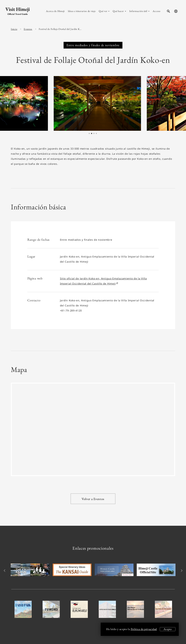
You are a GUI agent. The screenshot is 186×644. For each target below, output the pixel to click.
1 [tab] (89, 134)
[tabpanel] (66, 103)
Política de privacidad (144, 629)
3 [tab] (94, 134)
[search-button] (168, 11)
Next (181, 571)
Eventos (28, 29)
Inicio (14, 29)
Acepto (168, 629)
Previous (5, 571)
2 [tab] (92, 134)
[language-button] (176, 11)
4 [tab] (96, 134)
